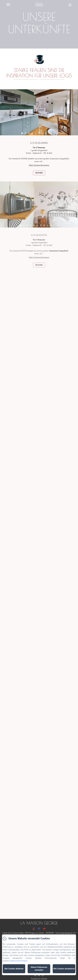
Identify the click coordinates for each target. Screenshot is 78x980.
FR (39, 976)
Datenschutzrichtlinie (18, 961)
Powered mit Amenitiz (39, 979)
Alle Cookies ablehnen (14, 969)
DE (43, 976)
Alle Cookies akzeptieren (64, 969)
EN (35, 976)
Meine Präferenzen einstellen (39, 969)
